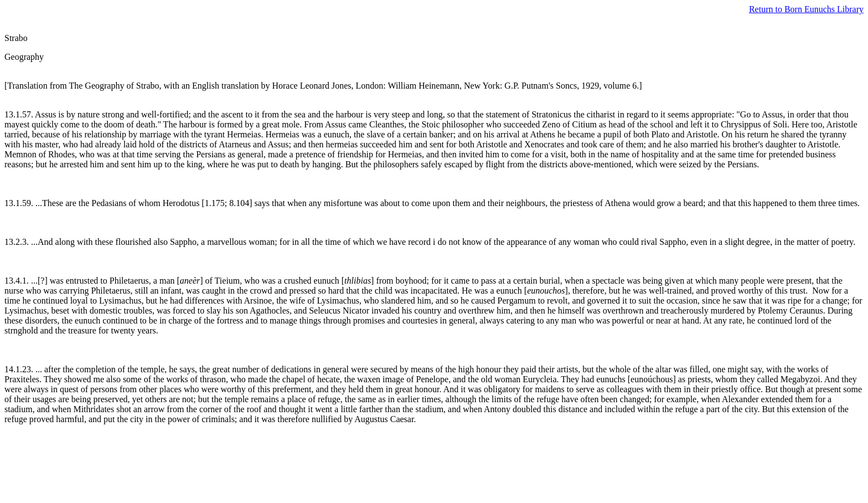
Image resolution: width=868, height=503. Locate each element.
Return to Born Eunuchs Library (806, 9)
